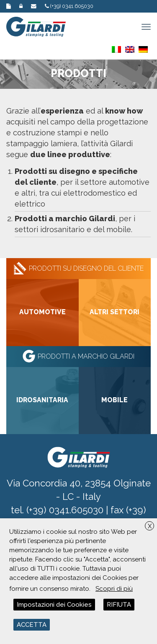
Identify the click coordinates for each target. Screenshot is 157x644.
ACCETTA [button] (32, 625)
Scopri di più (114, 589)
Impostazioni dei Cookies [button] (54, 605)
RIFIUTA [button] (119, 605)
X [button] (150, 526)
